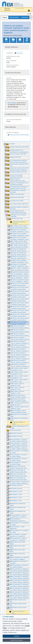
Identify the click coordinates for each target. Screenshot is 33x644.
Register (14, 103)
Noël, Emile (18, 53)
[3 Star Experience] (20, 9)
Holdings (5, 17)
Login (29, 14)
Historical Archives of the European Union (19, 135)
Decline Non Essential (16, 640)
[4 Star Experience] (22, 9)
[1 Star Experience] (16, 9)
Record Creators (14, 17)
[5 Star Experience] (24, 9)
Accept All (16, 636)
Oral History (25, 17)
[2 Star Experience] (18, 9)
